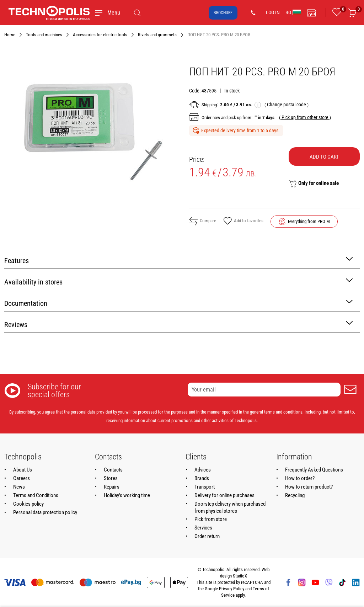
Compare (203, 221)
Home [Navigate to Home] (10, 35)
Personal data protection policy (45, 512)
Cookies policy (28, 504)
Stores (111, 478)
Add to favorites (243, 222)
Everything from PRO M (309, 221)
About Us (23, 470)
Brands (202, 478)
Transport (205, 487)
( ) (287, 105)
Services (203, 528)
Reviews (178, 324)
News (19, 487)
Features (178, 260)
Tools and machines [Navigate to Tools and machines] (44, 35)
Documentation (178, 303)
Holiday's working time (127, 495)
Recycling (295, 495)
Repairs (112, 487)
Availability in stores (178, 281)
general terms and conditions (276, 412)
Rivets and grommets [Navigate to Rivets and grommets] (157, 35)
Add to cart (324, 157)
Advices (203, 470)
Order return (207, 536)
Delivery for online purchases (224, 495)
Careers (22, 478)
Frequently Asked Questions (314, 470)
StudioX (240, 576)
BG (293, 12)
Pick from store (211, 519)
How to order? (300, 478)
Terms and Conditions (36, 495)
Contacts (113, 470)
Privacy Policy (232, 589)
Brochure (223, 13)
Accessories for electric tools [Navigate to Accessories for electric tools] (100, 35)
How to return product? (309, 487)
